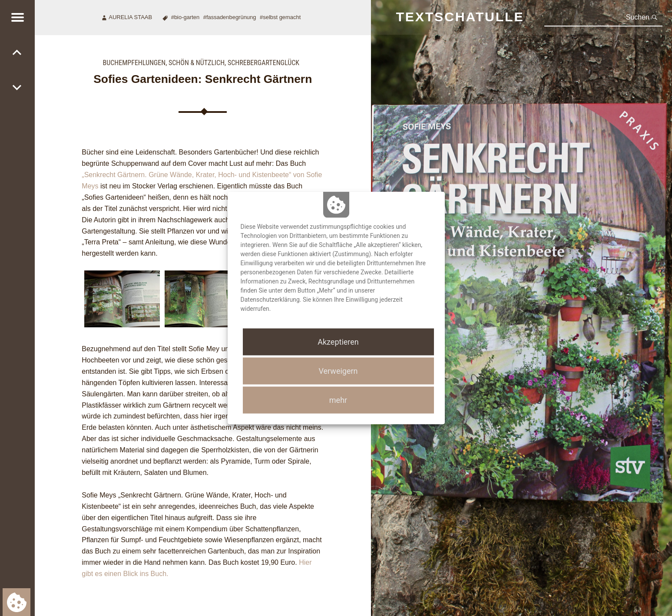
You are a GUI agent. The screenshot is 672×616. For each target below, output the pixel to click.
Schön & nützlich (197, 63)
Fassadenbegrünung (231, 17)
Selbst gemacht (282, 17)
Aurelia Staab (130, 17)
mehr (338, 400)
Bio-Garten (187, 17)
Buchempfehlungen (134, 63)
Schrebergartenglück (263, 63)
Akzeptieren (338, 341)
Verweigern (338, 371)
